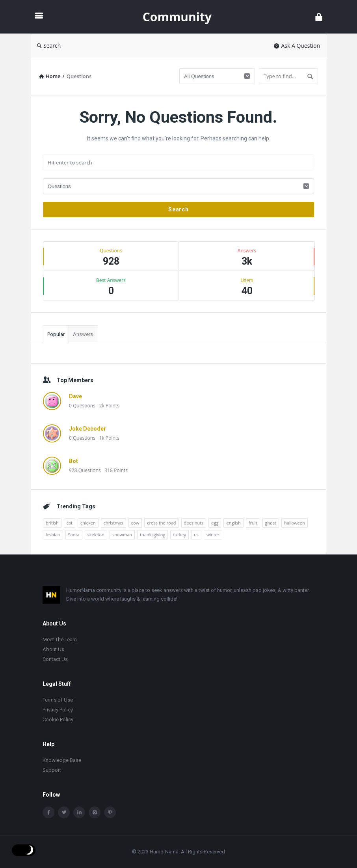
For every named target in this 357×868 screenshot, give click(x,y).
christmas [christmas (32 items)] (113, 523)
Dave (75, 396)
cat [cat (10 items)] (70, 523)
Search (49, 46)
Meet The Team (60, 639)
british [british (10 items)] (52, 523)
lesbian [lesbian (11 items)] (53, 535)
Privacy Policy (58, 710)
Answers (83, 334)
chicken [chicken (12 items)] (88, 523)
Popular (56, 334)
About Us (53, 649)
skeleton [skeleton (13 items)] (96, 535)
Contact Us (55, 659)
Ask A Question (297, 46)
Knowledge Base (62, 760)
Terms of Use (58, 700)
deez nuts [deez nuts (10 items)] (194, 523)
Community (177, 17)
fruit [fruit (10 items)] (253, 523)
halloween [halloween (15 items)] (295, 523)
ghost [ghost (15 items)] (271, 523)
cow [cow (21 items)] (135, 523)
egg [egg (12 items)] (215, 523)
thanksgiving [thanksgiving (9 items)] (152, 535)
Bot (73, 461)
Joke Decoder (87, 429)
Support (52, 770)
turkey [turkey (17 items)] (179, 535)
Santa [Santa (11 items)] (74, 535)
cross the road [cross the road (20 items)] (161, 523)
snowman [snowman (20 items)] (122, 535)
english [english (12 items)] (233, 523)
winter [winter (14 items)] (213, 535)
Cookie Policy (58, 720)
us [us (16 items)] (196, 535)
